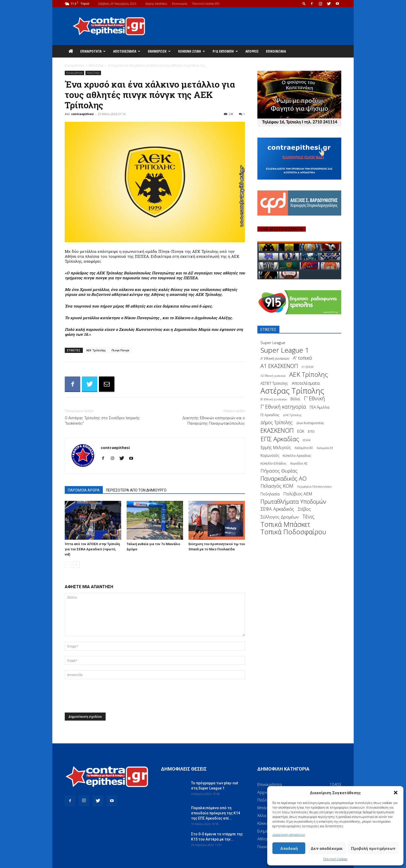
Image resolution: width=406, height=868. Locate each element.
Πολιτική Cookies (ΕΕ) (206, 3)
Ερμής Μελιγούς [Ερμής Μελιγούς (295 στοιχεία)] (276, 448)
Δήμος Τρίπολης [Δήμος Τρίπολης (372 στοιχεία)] (277, 422)
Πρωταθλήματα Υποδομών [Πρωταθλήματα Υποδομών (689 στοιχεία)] (293, 501)
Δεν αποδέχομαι (327, 848)
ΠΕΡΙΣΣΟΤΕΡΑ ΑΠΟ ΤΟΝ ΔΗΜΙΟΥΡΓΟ (136, 490)
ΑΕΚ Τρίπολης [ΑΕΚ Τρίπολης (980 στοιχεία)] (309, 375)
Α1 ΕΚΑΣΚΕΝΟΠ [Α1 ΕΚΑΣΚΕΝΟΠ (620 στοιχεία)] (279, 366)
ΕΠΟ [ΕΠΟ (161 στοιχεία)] (311, 432)
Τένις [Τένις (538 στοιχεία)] (308, 517)
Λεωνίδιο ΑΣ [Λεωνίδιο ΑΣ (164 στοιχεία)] (299, 463)
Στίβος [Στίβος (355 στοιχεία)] (304, 509)
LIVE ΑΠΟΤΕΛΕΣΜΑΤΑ (282, 229)
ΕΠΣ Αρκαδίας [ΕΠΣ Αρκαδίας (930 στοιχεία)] (280, 439)
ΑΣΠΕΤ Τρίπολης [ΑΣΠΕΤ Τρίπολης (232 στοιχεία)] (274, 383)
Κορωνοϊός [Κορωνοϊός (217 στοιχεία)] (270, 455)
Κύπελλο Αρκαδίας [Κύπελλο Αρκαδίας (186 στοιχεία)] (297, 456)
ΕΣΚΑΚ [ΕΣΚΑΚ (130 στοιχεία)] (307, 440)
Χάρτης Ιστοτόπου (156, 3)
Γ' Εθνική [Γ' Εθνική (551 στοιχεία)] (314, 398)
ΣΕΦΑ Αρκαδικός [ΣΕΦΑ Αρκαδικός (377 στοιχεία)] (277, 509)
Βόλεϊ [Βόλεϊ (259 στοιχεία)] (295, 399)
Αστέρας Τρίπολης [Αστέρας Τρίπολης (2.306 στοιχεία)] (292, 391)
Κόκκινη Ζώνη (192, 51)
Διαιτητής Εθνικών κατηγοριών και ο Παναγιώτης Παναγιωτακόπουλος (214, 421)
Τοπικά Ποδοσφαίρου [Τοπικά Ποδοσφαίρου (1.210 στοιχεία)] (293, 532)
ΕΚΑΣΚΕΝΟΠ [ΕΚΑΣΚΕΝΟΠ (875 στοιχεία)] (277, 431)
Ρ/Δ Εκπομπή (225, 51)
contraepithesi (82, 114)
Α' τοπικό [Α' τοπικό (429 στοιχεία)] (302, 358)
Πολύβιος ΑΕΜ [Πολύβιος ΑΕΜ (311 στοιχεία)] (298, 494)
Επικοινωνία (180, 3)
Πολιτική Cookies (335, 859)
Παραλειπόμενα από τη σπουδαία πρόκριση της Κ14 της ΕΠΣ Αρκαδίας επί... (216, 813)
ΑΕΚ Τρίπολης (96, 350)
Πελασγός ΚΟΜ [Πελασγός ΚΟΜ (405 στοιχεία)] (277, 486)
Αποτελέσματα (127, 51)
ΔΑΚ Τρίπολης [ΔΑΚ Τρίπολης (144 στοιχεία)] (292, 415)
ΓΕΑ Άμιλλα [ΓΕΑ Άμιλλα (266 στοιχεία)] (320, 407)
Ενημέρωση (159, 51)
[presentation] (104, 697)
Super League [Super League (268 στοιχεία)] (273, 343)
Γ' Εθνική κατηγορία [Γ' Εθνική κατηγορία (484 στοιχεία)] (283, 407)
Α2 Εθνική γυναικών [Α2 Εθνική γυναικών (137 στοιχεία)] (273, 376)
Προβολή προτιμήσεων (373, 848)
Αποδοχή (289, 848)
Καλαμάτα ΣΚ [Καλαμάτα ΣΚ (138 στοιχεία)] (325, 448)
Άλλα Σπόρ (96, 65)
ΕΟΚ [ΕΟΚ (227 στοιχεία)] (301, 431)
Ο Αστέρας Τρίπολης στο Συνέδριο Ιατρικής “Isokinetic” (102, 421)
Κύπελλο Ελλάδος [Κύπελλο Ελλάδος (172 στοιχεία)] (273, 463)
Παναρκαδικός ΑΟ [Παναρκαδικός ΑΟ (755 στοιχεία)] (284, 478)
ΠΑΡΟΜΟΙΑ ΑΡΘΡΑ (84, 490)
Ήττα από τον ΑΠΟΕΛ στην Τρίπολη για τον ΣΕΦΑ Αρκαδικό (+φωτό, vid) (92, 549)
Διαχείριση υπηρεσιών (289, 835)
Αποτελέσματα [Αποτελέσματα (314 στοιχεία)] (306, 383)
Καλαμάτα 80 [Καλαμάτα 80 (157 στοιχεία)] (304, 448)
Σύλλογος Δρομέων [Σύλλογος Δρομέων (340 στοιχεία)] (280, 517)
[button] (396, 793)
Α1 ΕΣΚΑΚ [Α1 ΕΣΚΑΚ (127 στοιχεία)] (307, 367)
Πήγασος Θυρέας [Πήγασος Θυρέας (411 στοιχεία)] (279, 471)
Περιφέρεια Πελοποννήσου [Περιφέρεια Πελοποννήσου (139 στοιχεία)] (314, 486)
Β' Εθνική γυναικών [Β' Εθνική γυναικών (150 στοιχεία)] (274, 399)
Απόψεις (252, 51)
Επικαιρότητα (93, 51)
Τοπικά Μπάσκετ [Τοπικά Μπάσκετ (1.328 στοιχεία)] (285, 524)
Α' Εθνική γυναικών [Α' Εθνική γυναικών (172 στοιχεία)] (275, 358)
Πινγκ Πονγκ (120, 350)
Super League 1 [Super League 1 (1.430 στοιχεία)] (285, 350)
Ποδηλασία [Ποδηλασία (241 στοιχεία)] (270, 494)
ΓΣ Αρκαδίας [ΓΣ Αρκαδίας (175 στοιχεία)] (270, 415)
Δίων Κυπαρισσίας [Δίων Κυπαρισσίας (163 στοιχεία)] (310, 423)
